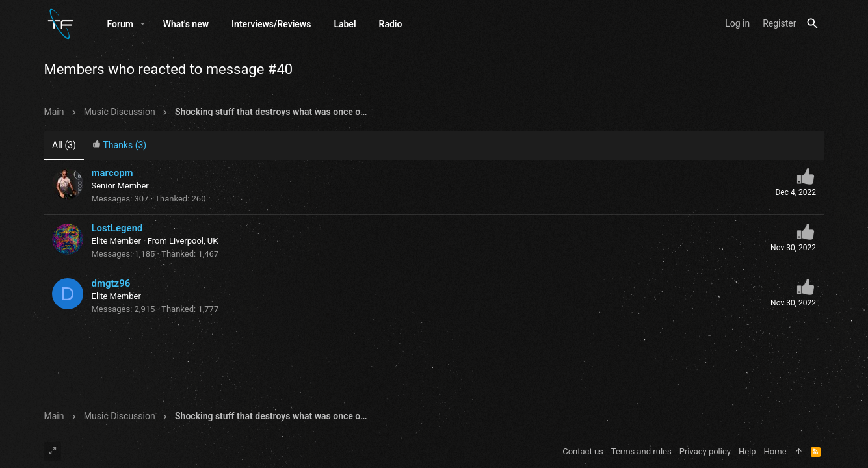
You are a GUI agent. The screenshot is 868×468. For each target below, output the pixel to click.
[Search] (812, 24)
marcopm (112, 173)
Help (747, 451)
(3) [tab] (64, 145)
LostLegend (117, 228)
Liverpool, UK (193, 241)
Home (775, 451)
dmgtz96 (111, 283)
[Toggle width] (53, 452)
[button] (143, 24)
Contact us (583, 451)
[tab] (119, 146)
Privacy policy (705, 451)
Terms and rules (641, 451)
